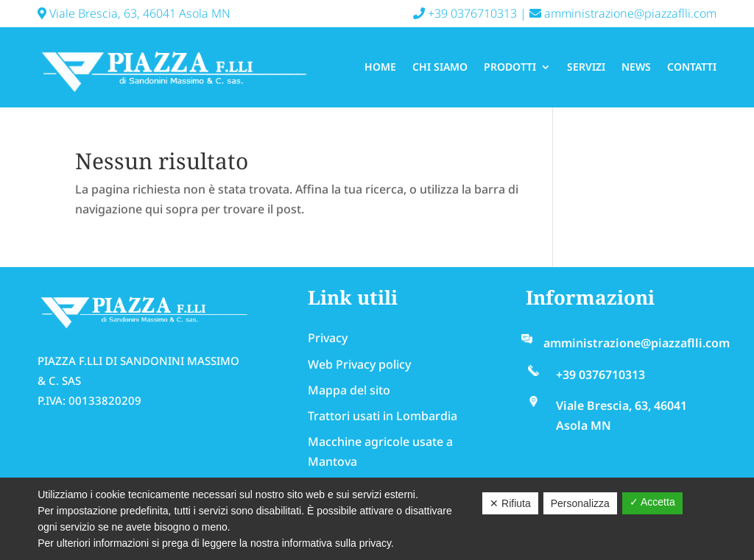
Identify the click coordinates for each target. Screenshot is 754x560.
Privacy (328, 338)
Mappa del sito (349, 390)
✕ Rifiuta (510, 503)
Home (380, 67)
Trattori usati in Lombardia (383, 416)
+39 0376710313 (465, 13)
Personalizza (580, 503)
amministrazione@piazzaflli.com (623, 13)
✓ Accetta (652, 502)
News (636, 67)
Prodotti (510, 67)
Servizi (586, 67)
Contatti (692, 67)
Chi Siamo (440, 67)
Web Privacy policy (359, 364)
